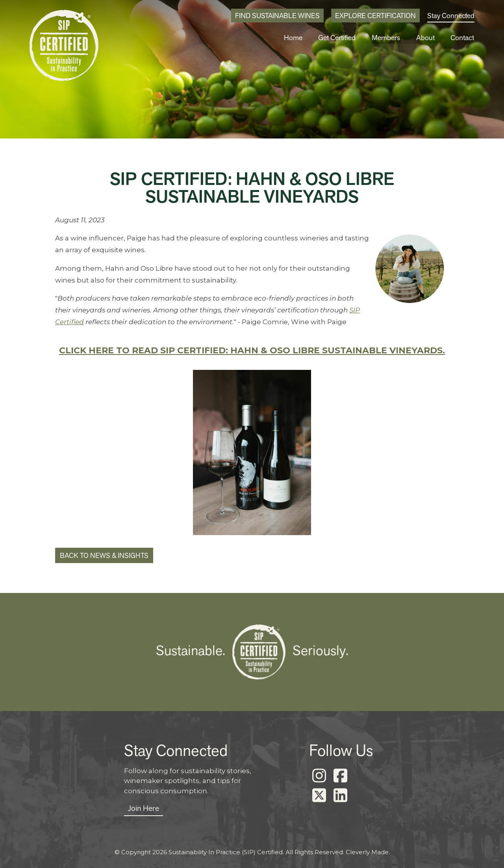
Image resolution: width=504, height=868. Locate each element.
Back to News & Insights (104, 555)
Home (297, 38)
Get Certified (340, 38)
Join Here (144, 808)
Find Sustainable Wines (277, 16)
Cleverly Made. (368, 852)
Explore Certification (375, 16)
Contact (463, 38)
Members (388, 38)
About (427, 38)
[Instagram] (319, 776)
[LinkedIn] (340, 796)
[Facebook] (340, 776)
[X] (319, 796)
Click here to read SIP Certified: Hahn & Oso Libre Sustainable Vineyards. (252, 350)
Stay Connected (451, 16)
